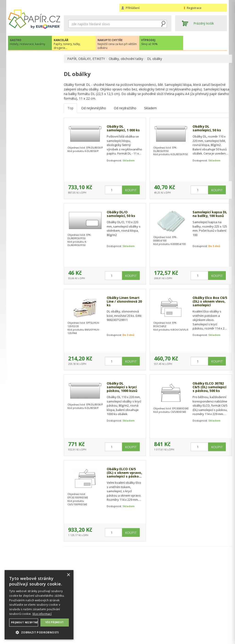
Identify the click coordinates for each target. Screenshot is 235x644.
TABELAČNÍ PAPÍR (27, 94)
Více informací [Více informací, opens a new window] (42, 614)
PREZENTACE (23, 233)
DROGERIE (21, 242)
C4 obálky (24, 138)
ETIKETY (19, 101)
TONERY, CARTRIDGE (29, 205)
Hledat (163, 24)
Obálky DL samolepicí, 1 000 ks (121, 131)
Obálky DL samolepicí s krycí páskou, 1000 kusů (122, 388)
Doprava (126, 614)
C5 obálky (24, 167)
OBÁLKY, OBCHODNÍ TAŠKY (34, 116)
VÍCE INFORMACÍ (34, 442)
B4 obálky (25, 123)
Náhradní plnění (75, 609)
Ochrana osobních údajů (82, 614)
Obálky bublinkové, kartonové (31, 177)
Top (70, 108)
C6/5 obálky (26, 153)
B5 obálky (25, 131)
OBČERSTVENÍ (24, 224)
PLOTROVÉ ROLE (26, 187)
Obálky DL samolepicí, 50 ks (204, 129)
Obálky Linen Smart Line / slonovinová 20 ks (121, 302)
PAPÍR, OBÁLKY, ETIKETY (86, 59)
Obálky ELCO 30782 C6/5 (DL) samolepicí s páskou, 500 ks (203, 388)
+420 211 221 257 (34, 328)
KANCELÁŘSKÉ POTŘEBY (32, 195)
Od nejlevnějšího (94, 108)
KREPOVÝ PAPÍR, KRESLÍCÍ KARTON (32, 84)
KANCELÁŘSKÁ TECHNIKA (32, 214)
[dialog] (39, 605)
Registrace (194, 8)
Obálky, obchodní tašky (126, 59)
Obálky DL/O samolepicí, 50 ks (121, 215)
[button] (39, 632)
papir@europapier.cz (34, 338)
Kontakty (182, 609)
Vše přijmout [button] (55, 622)
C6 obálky (24, 145)
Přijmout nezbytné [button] (25, 622)
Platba (124, 618)
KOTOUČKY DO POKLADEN (34, 109)
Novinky (34, 352)
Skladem (150, 108)
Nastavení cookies (77, 618)
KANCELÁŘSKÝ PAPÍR (29, 67)
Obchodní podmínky (134, 609)
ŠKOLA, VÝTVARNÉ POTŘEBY (35, 261)
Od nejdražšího (125, 108)
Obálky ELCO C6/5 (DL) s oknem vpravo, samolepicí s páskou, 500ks (122, 474)
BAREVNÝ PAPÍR (25, 75)
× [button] (68, 575)
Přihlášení (133, 8)
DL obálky (155, 59)
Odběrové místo (131, 623)
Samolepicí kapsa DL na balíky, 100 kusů (205, 217)
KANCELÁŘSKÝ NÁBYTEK (32, 252)
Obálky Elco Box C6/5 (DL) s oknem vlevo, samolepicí (205, 302)
